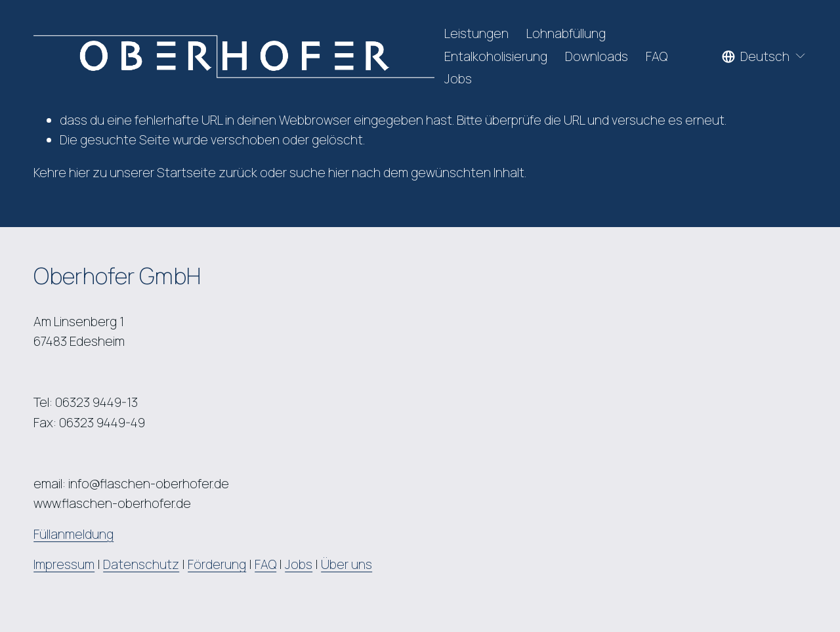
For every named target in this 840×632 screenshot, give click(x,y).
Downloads (597, 56)
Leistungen (476, 33)
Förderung (217, 564)
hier (79, 173)
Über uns (346, 564)
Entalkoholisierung (496, 56)
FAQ (657, 56)
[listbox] (764, 56)
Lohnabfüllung (566, 33)
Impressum (64, 564)
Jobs (458, 79)
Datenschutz (141, 564)
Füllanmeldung (73, 534)
